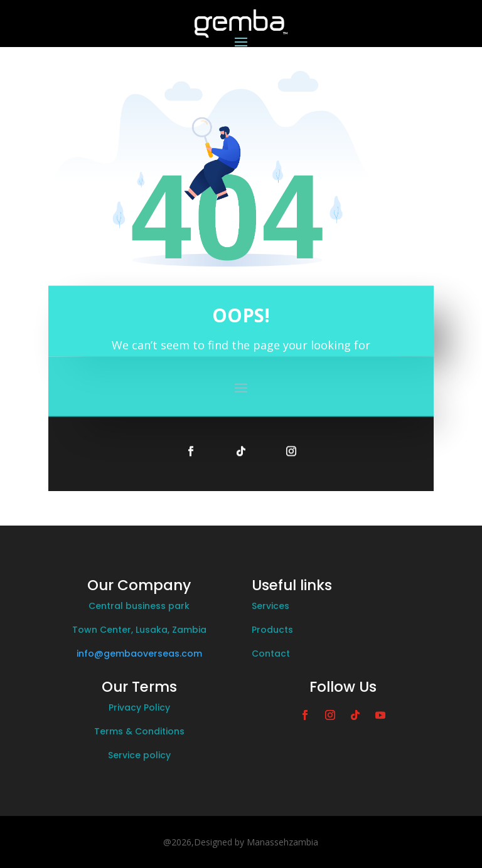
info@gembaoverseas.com (139, 654)
